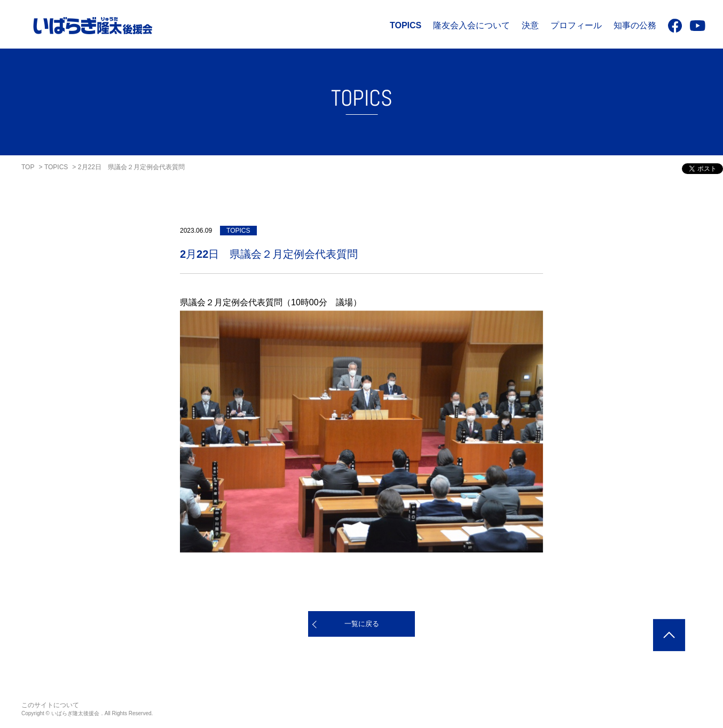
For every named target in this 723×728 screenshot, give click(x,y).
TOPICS (406, 25)
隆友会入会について (471, 25)
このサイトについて (50, 705)
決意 (530, 25)
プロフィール (576, 25)
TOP (28, 167)
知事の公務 (635, 25)
